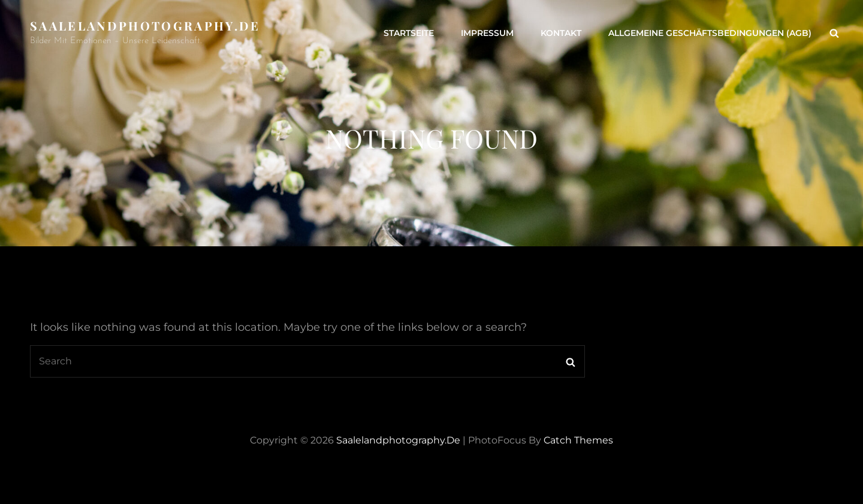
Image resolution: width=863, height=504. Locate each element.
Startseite (409, 33)
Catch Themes (578, 440)
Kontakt (561, 33)
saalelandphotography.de (145, 25)
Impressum (487, 33)
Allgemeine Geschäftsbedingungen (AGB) (710, 33)
